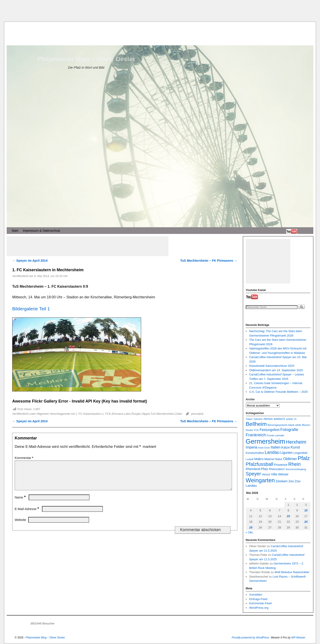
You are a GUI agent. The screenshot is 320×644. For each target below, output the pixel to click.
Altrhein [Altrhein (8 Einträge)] (268, 419)
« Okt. (250, 532)
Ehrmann (118, 414)
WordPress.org (259, 608)
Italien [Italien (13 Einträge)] (276, 447)
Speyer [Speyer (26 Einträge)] (253, 474)
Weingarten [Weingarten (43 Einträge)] (260, 480)
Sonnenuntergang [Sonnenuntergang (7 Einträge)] (296, 469)
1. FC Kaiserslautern (88, 414)
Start (15, 231)
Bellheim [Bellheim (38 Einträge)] (256, 424)
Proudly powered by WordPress (251, 638)
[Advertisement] (160, 11)
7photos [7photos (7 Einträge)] (258, 419)
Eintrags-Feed (258, 599)
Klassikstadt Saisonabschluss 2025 (272, 366)
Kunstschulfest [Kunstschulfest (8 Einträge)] (255, 453)
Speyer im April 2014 (30, 261)
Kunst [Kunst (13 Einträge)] (295, 447)
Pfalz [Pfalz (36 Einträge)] (304, 458)
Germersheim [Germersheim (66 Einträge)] (266, 441)
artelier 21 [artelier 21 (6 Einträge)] (291, 419)
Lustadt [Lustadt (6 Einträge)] (250, 459)
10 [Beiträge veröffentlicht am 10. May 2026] (306, 510)
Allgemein (43, 414)
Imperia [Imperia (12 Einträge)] (252, 447)
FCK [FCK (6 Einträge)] (256, 430)
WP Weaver (298, 638)
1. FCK (107, 414)
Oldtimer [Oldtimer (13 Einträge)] (290, 459)
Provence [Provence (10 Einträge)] (281, 465)
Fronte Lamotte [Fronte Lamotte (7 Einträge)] (275, 435)
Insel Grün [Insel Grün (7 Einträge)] (264, 448)
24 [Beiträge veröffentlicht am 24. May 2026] (306, 522)
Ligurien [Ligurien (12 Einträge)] (286, 453)
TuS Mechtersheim (162, 414)
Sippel (146, 414)
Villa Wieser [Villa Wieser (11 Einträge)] (280, 474)
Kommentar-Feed (260, 603)
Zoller (179, 414)
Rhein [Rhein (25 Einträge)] (294, 464)
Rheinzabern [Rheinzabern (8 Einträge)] (277, 469)
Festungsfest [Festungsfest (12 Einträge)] (269, 430)
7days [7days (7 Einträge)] (249, 419)
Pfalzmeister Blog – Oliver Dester (86, 59)
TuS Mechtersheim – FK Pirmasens (209, 261)
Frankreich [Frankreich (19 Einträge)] (256, 435)
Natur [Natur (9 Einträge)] (279, 459)
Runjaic (136, 414)
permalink (197, 414)
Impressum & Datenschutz (41, 231)
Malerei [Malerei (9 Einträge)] (269, 459)
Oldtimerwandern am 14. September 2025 (276, 370)
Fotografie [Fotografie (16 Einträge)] (289, 430)
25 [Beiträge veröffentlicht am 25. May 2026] (251, 527)
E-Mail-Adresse (27, 514)
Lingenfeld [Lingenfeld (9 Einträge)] (300, 453)
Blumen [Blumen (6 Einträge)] (306, 425)
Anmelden (256, 595)
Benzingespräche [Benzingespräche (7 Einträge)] (278, 425)
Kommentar (24, 458)
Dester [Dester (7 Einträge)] (250, 430)
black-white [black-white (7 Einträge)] (295, 425)
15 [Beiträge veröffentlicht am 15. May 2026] (288, 516)
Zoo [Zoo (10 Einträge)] (291, 481)
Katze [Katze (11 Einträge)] (286, 447)
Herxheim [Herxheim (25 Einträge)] (296, 442)
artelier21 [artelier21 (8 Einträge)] (279, 419)
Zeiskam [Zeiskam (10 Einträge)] (282, 481)
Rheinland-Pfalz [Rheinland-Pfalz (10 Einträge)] (257, 469)
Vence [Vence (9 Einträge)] (266, 474)
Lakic (127, 414)
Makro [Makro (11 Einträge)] (259, 459)
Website (20, 525)
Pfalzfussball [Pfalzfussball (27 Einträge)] (260, 464)
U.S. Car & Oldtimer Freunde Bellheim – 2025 (278, 392)
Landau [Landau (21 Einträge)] (272, 452)
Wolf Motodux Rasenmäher (292, 572)
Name (21, 503)
